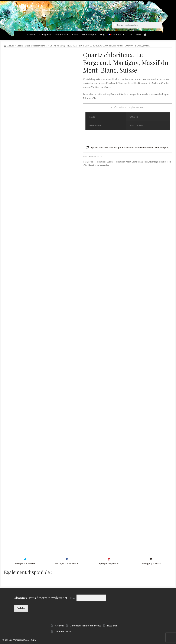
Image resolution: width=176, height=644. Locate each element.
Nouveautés (62, 35)
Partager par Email (151, 563)
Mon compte (89, 35)
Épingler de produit (109, 563)
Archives (59, 625)
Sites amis (112, 625)
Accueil (31, 35)
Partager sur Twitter (25, 563)
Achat (75, 35)
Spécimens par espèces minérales (32, 46)
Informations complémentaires (128, 107)
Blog (102, 35)
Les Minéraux (29, 5)
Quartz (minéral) (57, 46)
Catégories (45, 35)
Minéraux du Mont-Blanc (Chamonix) (131, 162)
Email (73, 598)
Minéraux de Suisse (104, 162)
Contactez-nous (63, 631)
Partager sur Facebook (67, 563)
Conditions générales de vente (85, 625)
